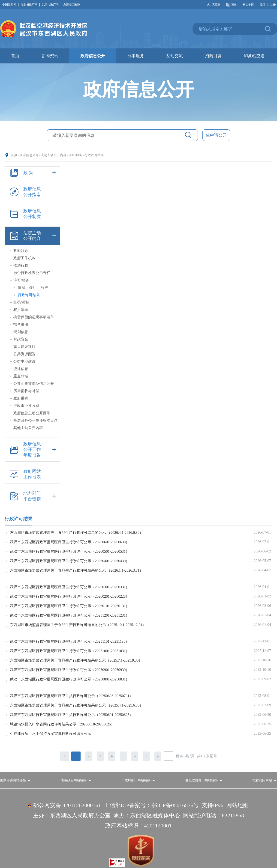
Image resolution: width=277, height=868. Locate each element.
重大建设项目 (24, 347)
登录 (262, 5)
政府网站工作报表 (24, 474)
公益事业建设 (24, 361)
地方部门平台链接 (32, 496)
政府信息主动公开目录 (32, 413)
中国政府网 (10, 5)
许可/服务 (75, 155)
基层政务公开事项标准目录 (36, 420)
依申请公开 (216, 135)
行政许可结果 (94, 155)
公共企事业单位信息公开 (34, 383)
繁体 (234, 5)
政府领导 (21, 251)
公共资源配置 (24, 354)
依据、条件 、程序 (33, 288)
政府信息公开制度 (24, 214)
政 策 (32, 173)
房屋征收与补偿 (26, 391)
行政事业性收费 (26, 406)
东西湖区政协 (72, 5)
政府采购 (21, 398)
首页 (14, 155)
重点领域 (21, 376)
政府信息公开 (29, 155)
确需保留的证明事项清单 (34, 317)
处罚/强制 (21, 302)
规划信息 (21, 332)
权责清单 (21, 310)
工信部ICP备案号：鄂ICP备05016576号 (152, 805)
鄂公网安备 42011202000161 (67, 805)
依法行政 (21, 265)
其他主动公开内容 (28, 428)
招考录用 (21, 324)
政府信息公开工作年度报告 (32, 450)
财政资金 (21, 339)
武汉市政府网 (51, 5)
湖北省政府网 (30, 5)
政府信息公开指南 (24, 192)
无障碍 (216, 5)
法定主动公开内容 (54, 155)
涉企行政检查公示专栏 (32, 273)
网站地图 (238, 805)
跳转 (179, 756)
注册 (273, 5)
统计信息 (21, 369)
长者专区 (248, 5)
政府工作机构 (24, 258)
